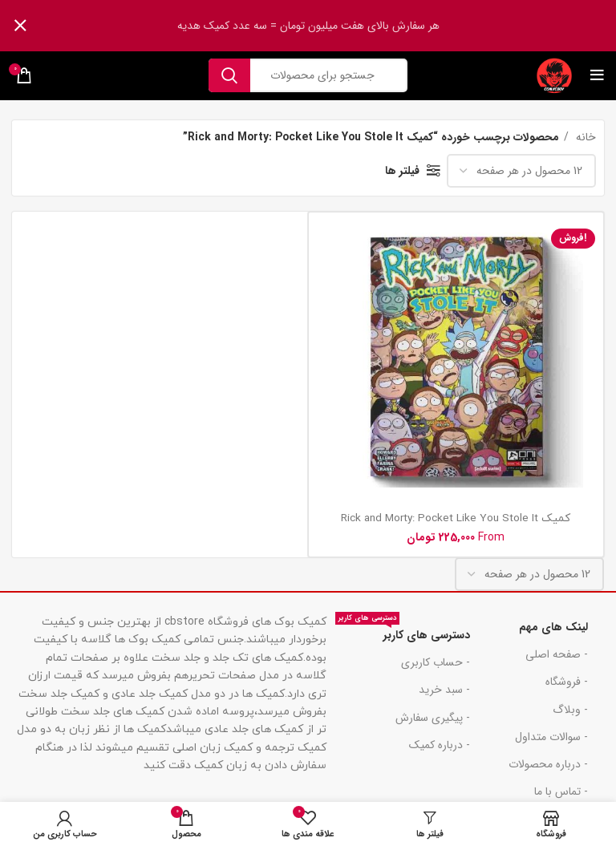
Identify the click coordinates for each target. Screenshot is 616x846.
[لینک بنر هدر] (332, 26)
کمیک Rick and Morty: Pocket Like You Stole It (456, 518)
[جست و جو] (308, 75)
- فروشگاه (567, 682)
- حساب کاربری (436, 662)
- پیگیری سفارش (433, 718)
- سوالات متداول (551, 737)
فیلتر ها (402, 171)
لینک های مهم (553, 627)
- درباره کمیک (440, 745)
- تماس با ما (561, 791)
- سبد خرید (444, 690)
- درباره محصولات (548, 764)
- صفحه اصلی (557, 654)
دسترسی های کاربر (403, 633)
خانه (584, 137)
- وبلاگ (570, 710)
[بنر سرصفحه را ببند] (20, 26)
